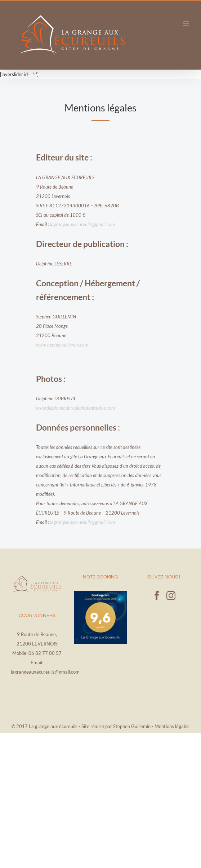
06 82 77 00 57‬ (45, 653)
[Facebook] (157, 596)
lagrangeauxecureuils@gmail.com (82, 224)
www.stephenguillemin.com (62, 345)
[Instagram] (171, 596)
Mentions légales (172, 726)
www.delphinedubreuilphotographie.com (75, 408)
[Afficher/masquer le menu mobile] (186, 24)
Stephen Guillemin (132, 726)
